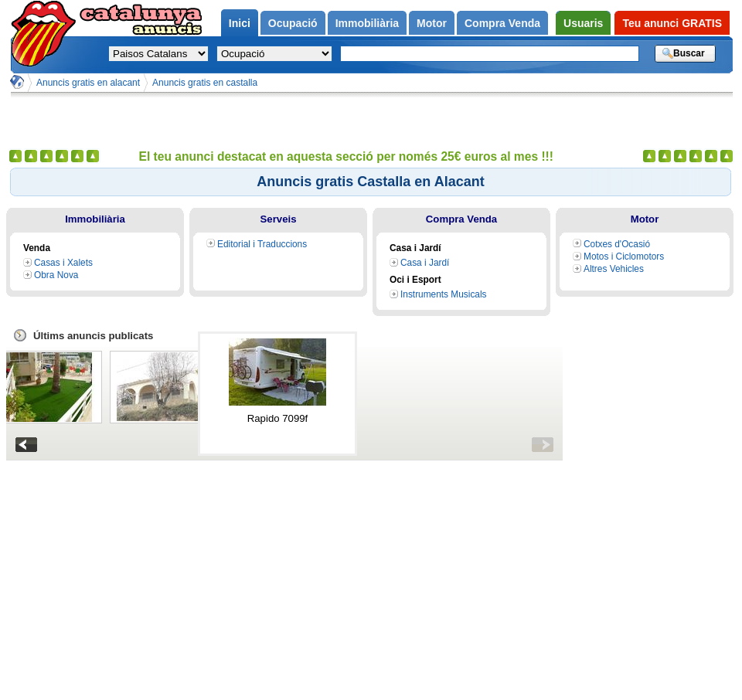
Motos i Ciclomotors (624, 257)
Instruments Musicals (444, 294)
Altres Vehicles (614, 269)
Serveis (279, 219)
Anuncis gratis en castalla (205, 83)
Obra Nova (56, 275)
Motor (645, 219)
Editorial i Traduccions (262, 244)
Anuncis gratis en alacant (88, 83)
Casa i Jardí (425, 263)
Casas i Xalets (63, 263)
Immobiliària (95, 219)
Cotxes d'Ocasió (617, 244)
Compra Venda (461, 219)
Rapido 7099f (277, 418)
